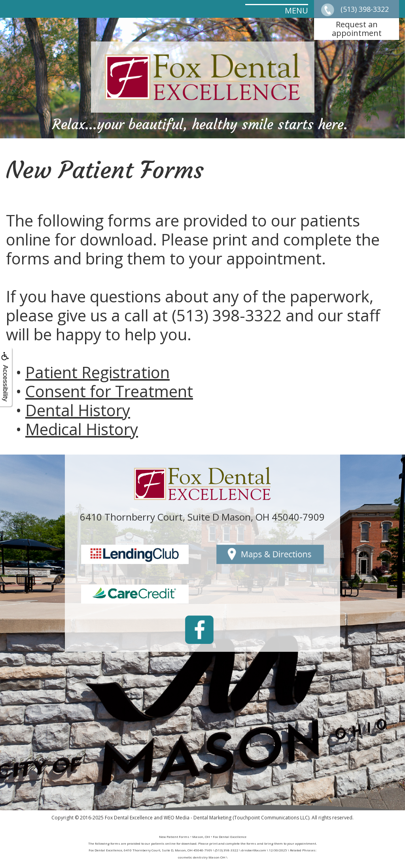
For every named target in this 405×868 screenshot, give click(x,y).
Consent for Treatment (109, 391)
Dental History (78, 410)
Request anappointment (357, 29)
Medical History (82, 429)
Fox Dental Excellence (129, 818)
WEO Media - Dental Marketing (198, 818)
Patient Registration (97, 372)
